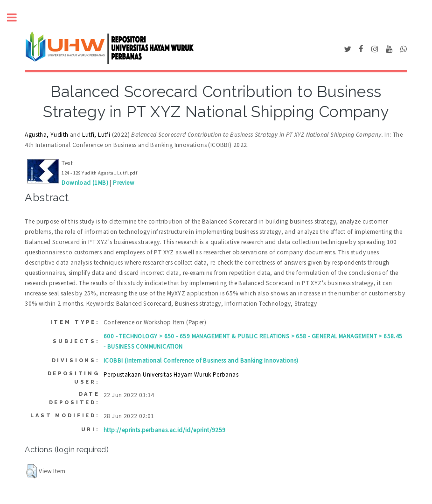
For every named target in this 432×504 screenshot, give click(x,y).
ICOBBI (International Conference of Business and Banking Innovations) (201, 360)
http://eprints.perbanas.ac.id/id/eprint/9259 (165, 430)
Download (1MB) (85, 183)
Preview (124, 183)
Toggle (17, 17)
